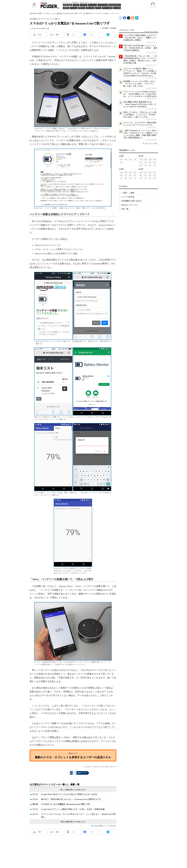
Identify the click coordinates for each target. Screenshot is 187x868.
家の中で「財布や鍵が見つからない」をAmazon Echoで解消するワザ (71, 799)
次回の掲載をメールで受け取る (105, 826)
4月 (126, 159)
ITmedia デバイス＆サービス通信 (121, 17)
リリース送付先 (128, 197)
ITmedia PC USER (36, 13)
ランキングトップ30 (150, 144)
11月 (145, 159)
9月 (154, 159)
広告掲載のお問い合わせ (132, 201)
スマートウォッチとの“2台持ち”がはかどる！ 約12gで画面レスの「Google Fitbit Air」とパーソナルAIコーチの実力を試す (140, 94)
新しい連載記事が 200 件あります (73, 790)
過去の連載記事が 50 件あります (73, 822)
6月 (150, 162)
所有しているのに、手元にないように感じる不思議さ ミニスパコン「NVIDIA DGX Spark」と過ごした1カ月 (140, 115)
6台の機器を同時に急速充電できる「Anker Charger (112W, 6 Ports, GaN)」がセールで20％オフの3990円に (140, 104)
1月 (121, 162)
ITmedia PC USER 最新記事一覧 (133, 17)
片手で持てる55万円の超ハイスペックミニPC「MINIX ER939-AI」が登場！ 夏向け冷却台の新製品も (140, 48)
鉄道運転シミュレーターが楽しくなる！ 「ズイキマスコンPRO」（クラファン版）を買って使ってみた (141, 84)
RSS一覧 (125, 209)
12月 (141, 159)
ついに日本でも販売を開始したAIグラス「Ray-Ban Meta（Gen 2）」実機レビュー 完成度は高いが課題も (141, 38)
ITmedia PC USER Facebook (125, 17)
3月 (130, 159)
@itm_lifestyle (129, 17)
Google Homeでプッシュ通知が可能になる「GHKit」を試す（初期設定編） (74, 809)
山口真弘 (105, 28)
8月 (141, 162)
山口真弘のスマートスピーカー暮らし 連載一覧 (55, 785)
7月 (145, 162)
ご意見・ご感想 (128, 193)
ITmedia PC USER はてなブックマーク (137, 17)
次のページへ (82, 773)
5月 (121, 159)
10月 (150, 159)
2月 (135, 159)
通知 (57, 35)
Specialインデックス (130, 205)
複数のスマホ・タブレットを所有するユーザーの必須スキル (73, 757)
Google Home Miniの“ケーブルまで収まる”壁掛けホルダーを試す (69, 794)
